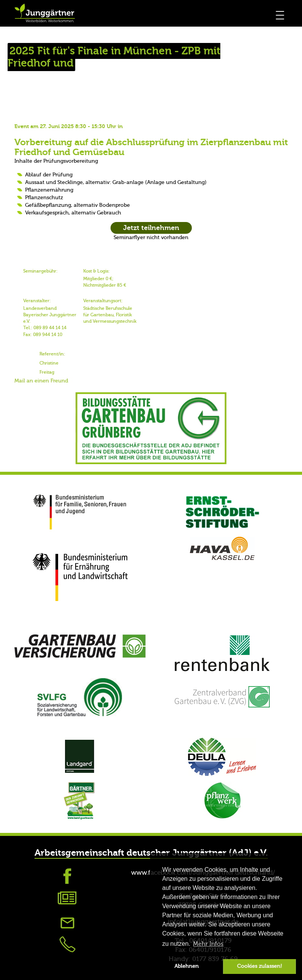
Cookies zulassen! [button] (259, 966)
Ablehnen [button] (187, 966)
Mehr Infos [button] (208, 944)
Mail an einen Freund (41, 381)
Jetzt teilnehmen (151, 228)
